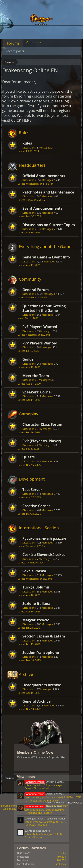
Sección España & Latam (44, 636)
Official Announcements (44, 176)
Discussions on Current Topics (49, 225)
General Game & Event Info (46, 257)
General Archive (36, 701)
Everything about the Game (45, 246)
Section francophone (41, 653)
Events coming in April (37, 831)
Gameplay (29, 414)
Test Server (32, 490)
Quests (29, 457)
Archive (26, 674)
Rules (24, 132)
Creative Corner (36, 506)
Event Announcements (42, 208)
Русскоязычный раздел (44, 538)
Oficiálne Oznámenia (47, 782)
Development (32, 479)
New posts (26, 777)
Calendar (34, 43)
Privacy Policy (74, 803)
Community (30, 279)
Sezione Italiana (36, 604)
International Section (39, 528)
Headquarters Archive (42, 685)
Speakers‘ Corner (37, 392)
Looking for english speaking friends (45, 818)
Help (78, 797)
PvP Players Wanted (40, 343)
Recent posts (15, 51)
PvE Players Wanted (40, 327)
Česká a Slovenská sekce (44, 555)
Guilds (28, 359)
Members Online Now (35, 752)
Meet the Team (36, 376)
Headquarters (32, 165)
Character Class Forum (42, 424)
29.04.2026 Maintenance (49, 794)
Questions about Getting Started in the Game (44, 308)
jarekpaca (60, 864)
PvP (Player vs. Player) (42, 441)
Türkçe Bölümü (36, 587)
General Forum (36, 290)
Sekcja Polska (34, 571)
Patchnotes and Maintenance (48, 192)
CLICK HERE (21, 120)
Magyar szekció (36, 620)
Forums (13, 43)
